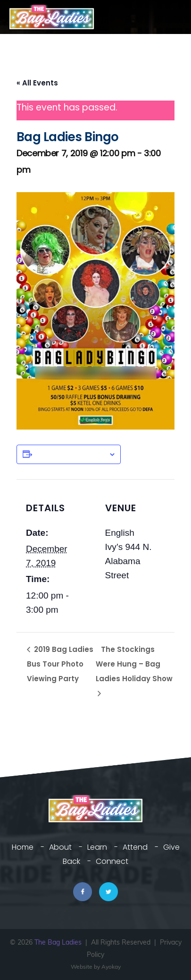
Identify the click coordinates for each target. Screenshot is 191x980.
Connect (112, 861)
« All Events (37, 83)
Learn (97, 847)
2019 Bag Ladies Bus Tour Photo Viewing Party (60, 664)
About (60, 847)
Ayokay (111, 967)
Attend (135, 847)
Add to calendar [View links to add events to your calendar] (70, 454)
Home (23, 847)
